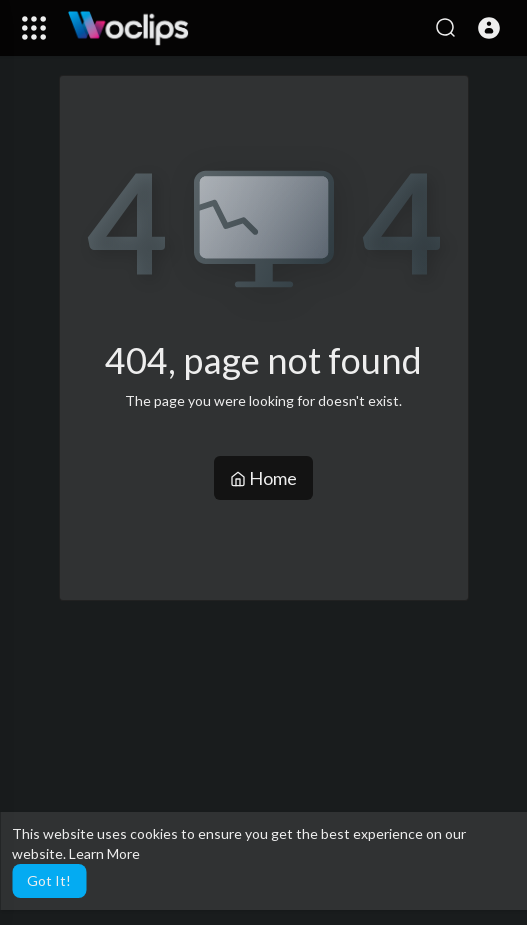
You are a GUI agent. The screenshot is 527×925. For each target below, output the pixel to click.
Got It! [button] (49, 880)
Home (263, 478)
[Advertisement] (293, 760)
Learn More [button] (104, 853)
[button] (489, 28)
